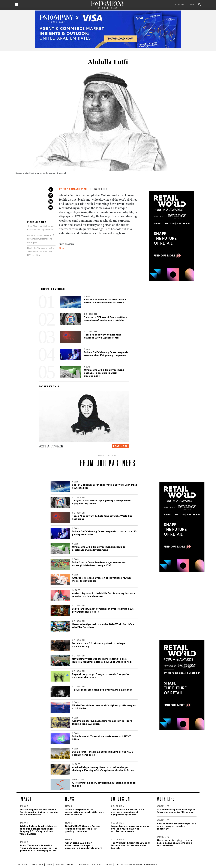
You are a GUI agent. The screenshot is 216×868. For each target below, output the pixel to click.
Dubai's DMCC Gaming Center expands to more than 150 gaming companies (104, 533)
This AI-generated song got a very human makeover (102, 690)
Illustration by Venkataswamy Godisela (47, 173)
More (61, 249)
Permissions (83, 865)
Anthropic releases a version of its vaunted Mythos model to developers (40, 239)
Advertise (22, 865)
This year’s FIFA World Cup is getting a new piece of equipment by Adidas (101, 502)
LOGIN (191, 5)
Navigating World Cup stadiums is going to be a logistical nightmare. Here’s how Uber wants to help (102, 661)
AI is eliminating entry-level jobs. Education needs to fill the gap (104, 785)
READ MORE (121, 446)
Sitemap (108, 865)
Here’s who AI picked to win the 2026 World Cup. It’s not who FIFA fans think (41, 252)
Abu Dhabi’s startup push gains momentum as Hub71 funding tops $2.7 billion (102, 723)
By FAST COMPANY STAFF (73, 189)
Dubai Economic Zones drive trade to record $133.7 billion (101, 738)
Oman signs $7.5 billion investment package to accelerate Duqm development (99, 549)
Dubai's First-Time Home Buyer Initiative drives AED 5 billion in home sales (103, 754)
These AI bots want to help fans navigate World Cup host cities (102, 518)
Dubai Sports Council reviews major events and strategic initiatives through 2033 (99, 564)
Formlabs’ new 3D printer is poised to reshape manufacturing (99, 645)
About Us (96, 865)
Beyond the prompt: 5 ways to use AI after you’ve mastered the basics (101, 676)
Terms (49, 865)
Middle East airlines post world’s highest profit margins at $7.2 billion (104, 707)
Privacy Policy (37, 865)
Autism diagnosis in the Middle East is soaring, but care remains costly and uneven (104, 595)
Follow (180, 5)
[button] (40, 452)
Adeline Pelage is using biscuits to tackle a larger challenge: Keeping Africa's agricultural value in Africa (103, 769)
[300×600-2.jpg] (172, 236)
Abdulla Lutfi (108, 62)
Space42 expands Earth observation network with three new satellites (105, 487)
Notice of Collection (65, 865)
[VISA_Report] (108, 29)
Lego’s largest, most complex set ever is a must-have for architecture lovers (103, 611)
